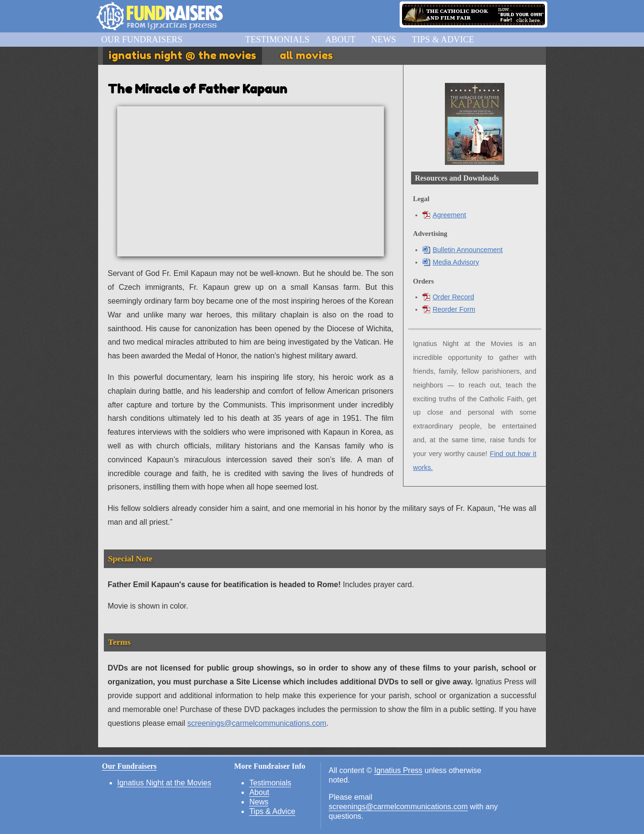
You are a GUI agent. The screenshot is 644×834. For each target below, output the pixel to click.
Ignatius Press (398, 770)
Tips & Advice (443, 40)
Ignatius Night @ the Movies (182, 55)
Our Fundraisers (142, 40)
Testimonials (277, 40)
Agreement (444, 215)
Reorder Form (449, 309)
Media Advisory (451, 262)
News (383, 40)
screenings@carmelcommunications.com (257, 723)
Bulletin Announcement (463, 250)
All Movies (306, 55)
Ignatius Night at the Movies (164, 783)
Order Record (448, 297)
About (341, 40)
